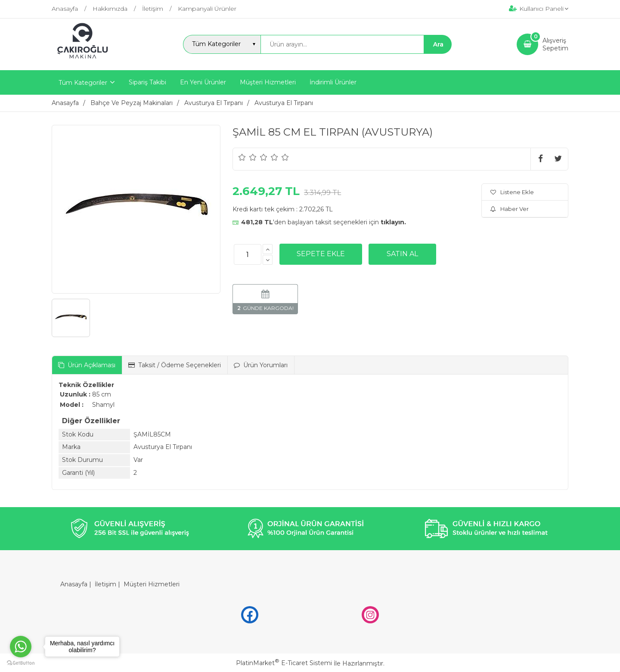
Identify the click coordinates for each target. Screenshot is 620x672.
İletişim (105, 584)
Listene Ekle (512, 192)
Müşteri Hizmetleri (152, 584)
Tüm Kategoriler (83, 83)
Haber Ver (510, 209)
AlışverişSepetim (555, 44)
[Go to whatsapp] (21, 647)
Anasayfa (74, 584)
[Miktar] (248, 254)
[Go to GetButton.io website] (21, 663)
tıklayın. (393, 222)
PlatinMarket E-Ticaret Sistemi (284, 663)
